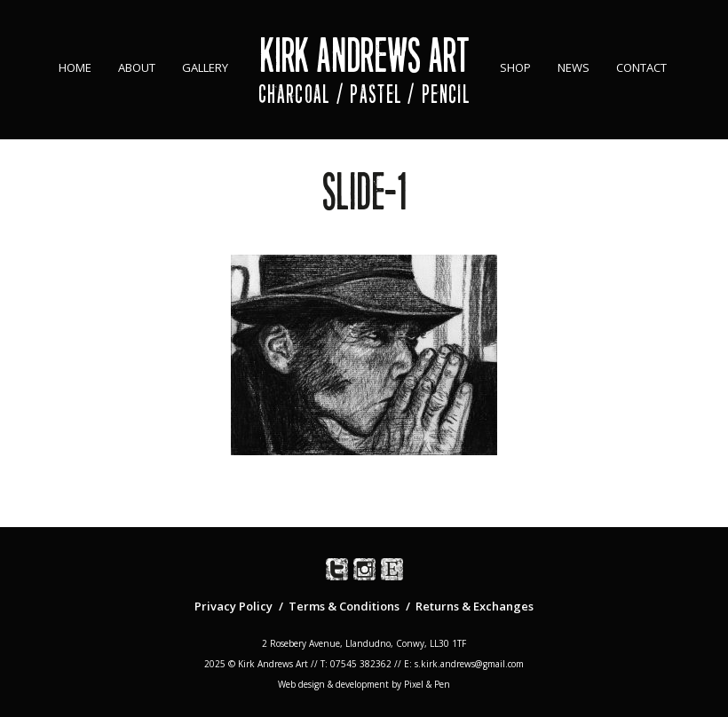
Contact (641, 67)
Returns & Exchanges (475, 606)
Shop (515, 67)
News (574, 67)
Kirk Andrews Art (364, 55)
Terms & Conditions (344, 606)
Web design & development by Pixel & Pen (364, 684)
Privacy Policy (233, 606)
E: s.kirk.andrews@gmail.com (464, 664)
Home (75, 67)
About (137, 67)
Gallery (205, 67)
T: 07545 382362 (356, 664)
